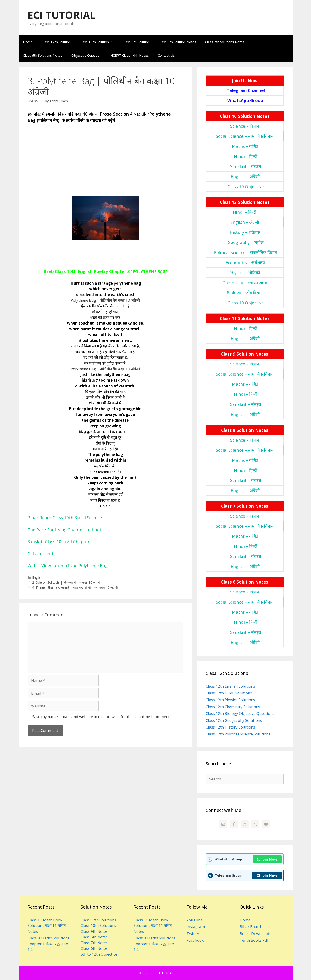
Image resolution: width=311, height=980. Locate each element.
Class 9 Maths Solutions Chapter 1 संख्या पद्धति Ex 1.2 (48, 944)
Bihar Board (250, 927)
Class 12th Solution (56, 42)
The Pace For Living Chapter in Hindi (64, 530)
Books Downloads (255, 934)
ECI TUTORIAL (62, 15)
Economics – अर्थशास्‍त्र (245, 262)
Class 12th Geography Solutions (234, 720)
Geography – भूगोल (246, 242)
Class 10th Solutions (98, 925)
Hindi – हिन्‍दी (246, 156)
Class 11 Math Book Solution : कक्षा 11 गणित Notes (47, 926)
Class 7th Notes (94, 943)
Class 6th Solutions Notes (43, 55)
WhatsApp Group (245, 100)
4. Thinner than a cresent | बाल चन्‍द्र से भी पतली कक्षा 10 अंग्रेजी (75, 587)
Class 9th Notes (94, 931)
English (37, 577)
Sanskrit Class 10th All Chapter (59, 541)
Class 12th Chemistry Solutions (233, 707)
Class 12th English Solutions (230, 686)
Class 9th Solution (136, 42)
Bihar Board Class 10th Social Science (65, 517)
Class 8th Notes (94, 937)
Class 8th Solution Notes (177, 42)
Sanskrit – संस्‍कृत (246, 166)
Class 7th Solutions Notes (225, 42)
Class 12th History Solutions (230, 727)
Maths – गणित (245, 146)
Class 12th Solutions (98, 920)
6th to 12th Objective (99, 954)
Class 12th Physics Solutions (230, 700)
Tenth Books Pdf (254, 940)
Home (28, 42)
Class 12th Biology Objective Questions (240, 713)
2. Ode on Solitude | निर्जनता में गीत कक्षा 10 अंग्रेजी (66, 582)
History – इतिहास (245, 232)
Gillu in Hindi (40, 553)
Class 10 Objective (246, 186)
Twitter (193, 934)
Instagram (196, 927)
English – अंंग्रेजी (245, 176)
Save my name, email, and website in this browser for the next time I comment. (101, 717)
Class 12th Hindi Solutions (229, 693)
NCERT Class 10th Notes (130, 55)
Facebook (195, 940)
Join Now (267, 859)
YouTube (195, 920)
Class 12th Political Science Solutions (238, 734)
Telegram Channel (246, 90)
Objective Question (86, 55)
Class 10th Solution (99, 42)
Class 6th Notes (94, 948)
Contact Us (166, 55)
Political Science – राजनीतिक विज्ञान (245, 252)
